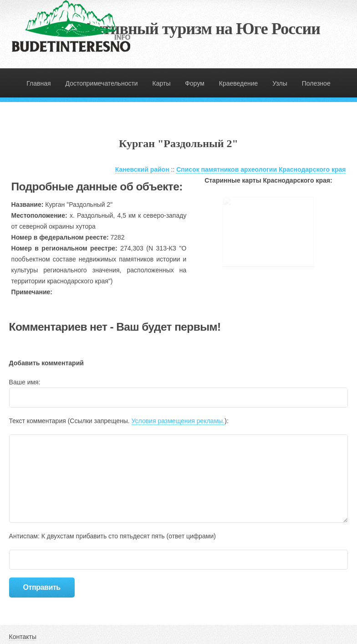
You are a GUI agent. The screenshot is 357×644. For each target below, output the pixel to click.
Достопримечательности (102, 83)
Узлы (280, 83)
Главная (38, 83)
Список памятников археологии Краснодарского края (261, 169)
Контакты (23, 637)
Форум (195, 83)
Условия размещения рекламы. (178, 421)
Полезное (316, 83)
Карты (162, 83)
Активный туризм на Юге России (201, 29)
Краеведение (239, 83)
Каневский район (142, 169)
